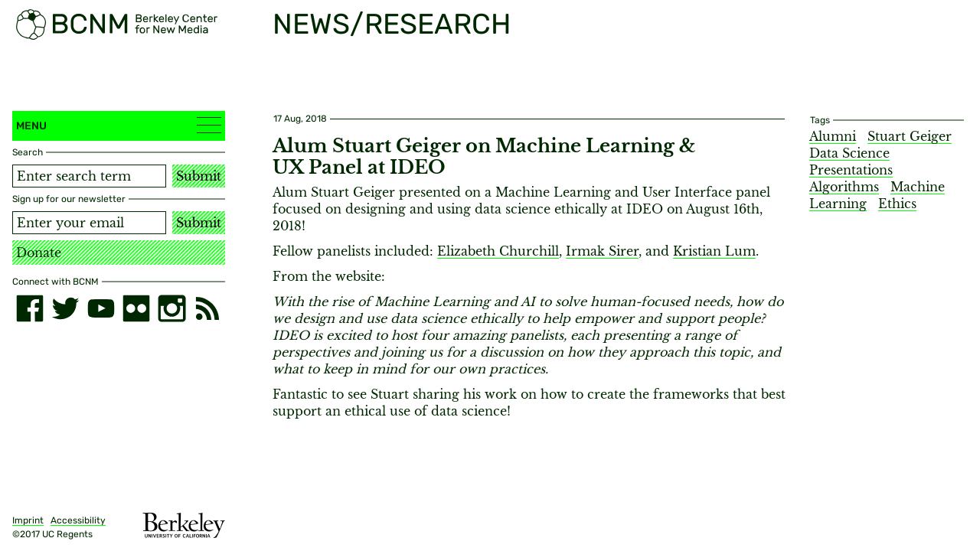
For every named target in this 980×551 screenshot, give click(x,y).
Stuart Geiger (910, 136)
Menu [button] (119, 125)
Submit (199, 176)
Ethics (897, 204)
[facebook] (30, 308)
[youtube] (101, 308)
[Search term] (89, 176)
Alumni (833, 136)
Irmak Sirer (602, 251)
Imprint (28, 520)
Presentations (851, 170)
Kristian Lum (714, 251)
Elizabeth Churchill (498, 251)
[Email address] (89, 223)
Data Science (849, 153)
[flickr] (136, 308)
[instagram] (171, 308)
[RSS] (207, 308)
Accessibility (78, 520)
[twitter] (65, 308)
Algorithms (844, 187)
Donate (39, 253)
